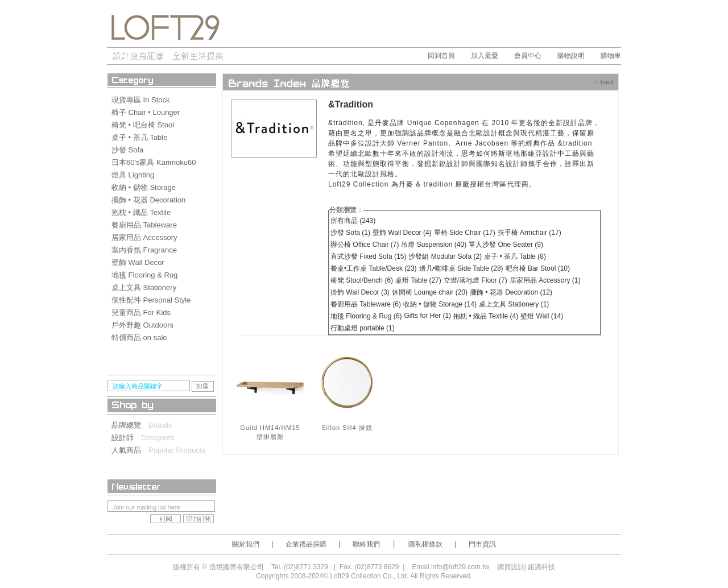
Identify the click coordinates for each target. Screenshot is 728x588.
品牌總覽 (130, 425)
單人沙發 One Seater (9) (506, 245)
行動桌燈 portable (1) (363, 328)
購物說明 (571, 56)
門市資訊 (482, 544)
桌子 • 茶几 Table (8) (515, 256)
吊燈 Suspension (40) (434, 245)
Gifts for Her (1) (427, 316)
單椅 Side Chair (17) (465, 233)
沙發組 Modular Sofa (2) (445, 256)
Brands (160, 425)
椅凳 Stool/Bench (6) (362, 280)
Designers (158, 438)
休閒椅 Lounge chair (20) (430, 292)
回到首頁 (441, 56)
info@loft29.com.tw (460, 567)
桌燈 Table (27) (418, 280)
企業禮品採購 (306, 544)
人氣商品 (130, 450)
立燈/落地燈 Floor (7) (475, 280)
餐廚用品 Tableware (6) (366, 304)
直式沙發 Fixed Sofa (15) (368, 256)
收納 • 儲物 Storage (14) (440, 304)
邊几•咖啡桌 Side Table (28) (461, 268)
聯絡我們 (366, 544)
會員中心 (528, 56)
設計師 (126, 438)
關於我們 (246, 544)
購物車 (611, 56)
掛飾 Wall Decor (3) (360, 292)
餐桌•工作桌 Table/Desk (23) (374, 268)
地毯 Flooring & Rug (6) (366, 316)
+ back (604, 82)
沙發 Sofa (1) (350, 233)
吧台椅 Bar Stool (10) (538, 268)
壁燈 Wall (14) (542, 316)
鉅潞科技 (541, 567)
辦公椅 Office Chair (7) (365, 245)
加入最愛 (485, 56)
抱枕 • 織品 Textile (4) (486, 316)
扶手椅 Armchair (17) (530, 233)
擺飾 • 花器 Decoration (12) (511, 292)
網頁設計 (511, 567)
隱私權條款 (425, 544)
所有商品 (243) (353, 221)
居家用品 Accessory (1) (545, 280)
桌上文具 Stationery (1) (514, 304)
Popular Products (177, 450)
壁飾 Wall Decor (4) (402, 233)
